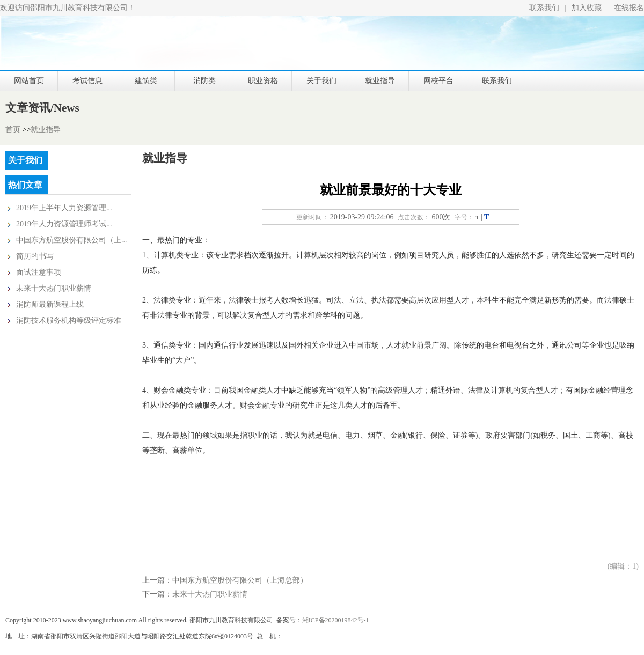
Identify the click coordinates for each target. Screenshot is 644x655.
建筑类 (146, 81)
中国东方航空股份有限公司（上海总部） (240, 580)
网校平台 (438, 81)
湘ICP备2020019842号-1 (336, 620)
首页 (13, 130)
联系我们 (544, 8)
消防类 (204, 81)
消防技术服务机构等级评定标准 (69, 321)
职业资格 (263, 81)
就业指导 (380, 81)
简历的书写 (35, 256)
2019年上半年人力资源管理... (64, 208)
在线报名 (629, 8)
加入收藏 (587, 8)
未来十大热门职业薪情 (54, 288)
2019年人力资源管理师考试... (64, 224)
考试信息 (87, 81)
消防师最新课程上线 (50, 304)
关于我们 (321, 81)
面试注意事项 (39, 272)
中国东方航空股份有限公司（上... (72, 240)
